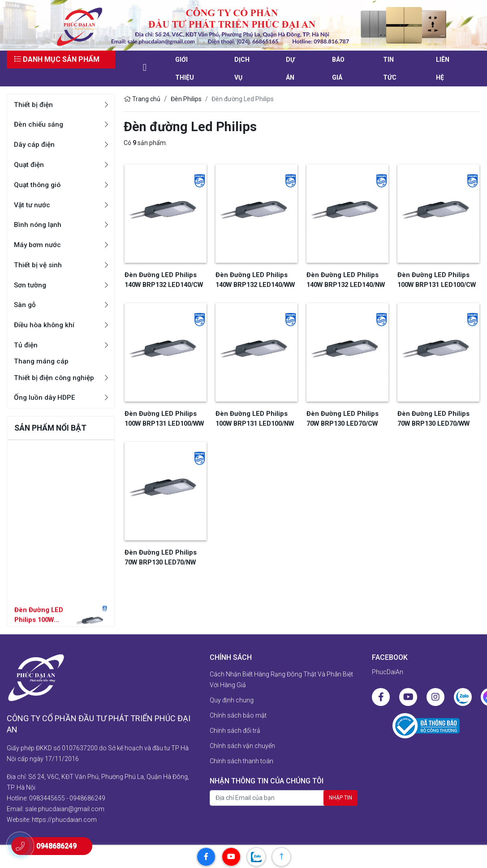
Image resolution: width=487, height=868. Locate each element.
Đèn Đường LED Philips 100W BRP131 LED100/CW (436, 279)
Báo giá (338, 68)
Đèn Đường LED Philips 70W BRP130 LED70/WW (438, 417)
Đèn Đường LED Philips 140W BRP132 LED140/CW (163, 279)
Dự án (290, 68)
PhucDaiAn (388, 672)
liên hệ (443, 68)
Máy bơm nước (38, 245)
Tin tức (390, 68)
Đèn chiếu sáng (39, 124)
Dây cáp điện (35, 144)
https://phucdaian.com (64, 815)
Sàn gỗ (25, 305)
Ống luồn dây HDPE (45, 398)
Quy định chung (232, 701)
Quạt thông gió (38, 185)
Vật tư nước (33, 205)
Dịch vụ (242, 68)
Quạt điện (30, 165)
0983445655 (47, 794)
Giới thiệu (185, 68)
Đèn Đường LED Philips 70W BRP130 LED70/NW (165, 555)
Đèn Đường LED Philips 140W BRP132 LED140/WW (254, 279)
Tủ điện (26, 345)
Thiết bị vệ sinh (39, 265)
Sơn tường (31, 285)
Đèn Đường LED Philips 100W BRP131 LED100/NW (37, 624)
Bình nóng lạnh (38, 224)
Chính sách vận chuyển (242, 746)
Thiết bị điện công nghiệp (56, 378)
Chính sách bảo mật (238, 716)
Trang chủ (142, 99)
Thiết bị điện (34, 105)
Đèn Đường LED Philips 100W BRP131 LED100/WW (163, 417)
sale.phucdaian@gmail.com (65, 804)
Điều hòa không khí (45, 325)
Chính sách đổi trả (235, 731)
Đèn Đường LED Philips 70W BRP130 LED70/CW (347, 417)
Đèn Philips (186, 99)
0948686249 (87, 794)
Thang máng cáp (42, 361)
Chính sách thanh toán (241, 761)
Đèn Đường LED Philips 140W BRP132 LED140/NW (345, 279)
